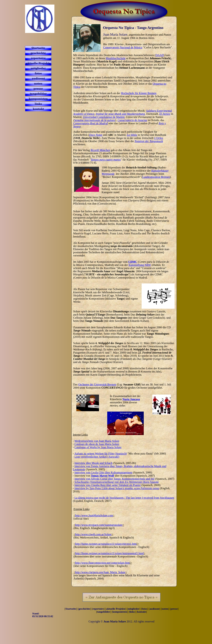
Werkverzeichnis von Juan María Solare (97, 441)
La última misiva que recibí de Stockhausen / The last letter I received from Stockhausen (124, 498)
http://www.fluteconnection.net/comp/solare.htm (102, 563)
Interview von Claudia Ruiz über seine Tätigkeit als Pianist (107, 485)
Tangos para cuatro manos (106, 160)
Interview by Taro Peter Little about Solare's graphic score (117, 488)
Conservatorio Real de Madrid (90, 123)
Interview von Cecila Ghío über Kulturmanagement (103, 472)
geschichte (84, 609)
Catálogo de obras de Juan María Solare (97, 444)
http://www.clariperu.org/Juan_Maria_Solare (100, 572)
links (132, 612)
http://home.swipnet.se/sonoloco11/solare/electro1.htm (106, 544)
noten (165, 609)
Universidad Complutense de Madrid (104, 117)
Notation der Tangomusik (149, 141)
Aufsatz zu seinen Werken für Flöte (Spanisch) (100, 454)
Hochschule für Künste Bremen (139, 93)
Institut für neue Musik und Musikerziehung (120, 114)
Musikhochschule (116, 58)
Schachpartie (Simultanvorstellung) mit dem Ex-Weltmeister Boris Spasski (117, 482)
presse (174, 609)
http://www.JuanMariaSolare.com (94, 515)
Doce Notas (96, 135)
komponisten (120, 612)
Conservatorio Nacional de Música (123, 47)
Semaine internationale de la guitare (95, 120)
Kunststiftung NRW (140, 265)
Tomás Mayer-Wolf (102, 476)
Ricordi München (100, 150)
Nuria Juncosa (131, 399)
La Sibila (132, 135)
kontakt (142, 612)
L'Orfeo (159, 138)
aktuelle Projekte (116, 609)
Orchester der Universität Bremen (97, 384)
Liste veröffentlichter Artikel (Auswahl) (97, 457)
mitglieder (134, 609)
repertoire (98, 609)
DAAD (160, 55)
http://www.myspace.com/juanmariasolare (99, 525)
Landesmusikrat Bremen (156, 177)
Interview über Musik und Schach (93, 463)
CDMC (133, 262)
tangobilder (104, 612)
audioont (155, 609)
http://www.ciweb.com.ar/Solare (93, 534)
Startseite (71, 609)
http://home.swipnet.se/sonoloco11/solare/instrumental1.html (109, 553)
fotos (145, 609)
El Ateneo (165, 114)
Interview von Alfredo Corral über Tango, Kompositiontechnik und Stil (114, 479)
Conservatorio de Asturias (132, 120)
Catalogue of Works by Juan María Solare (98, 447)
